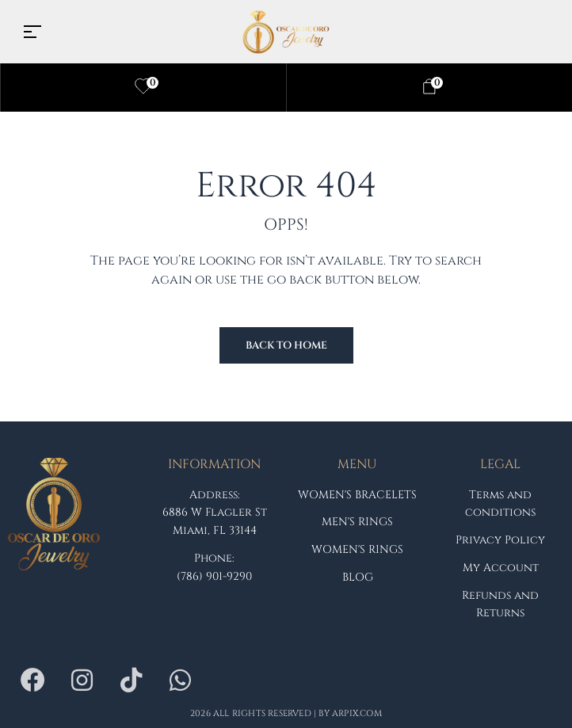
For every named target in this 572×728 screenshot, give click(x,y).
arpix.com (357, 713)
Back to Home (286, 345)
